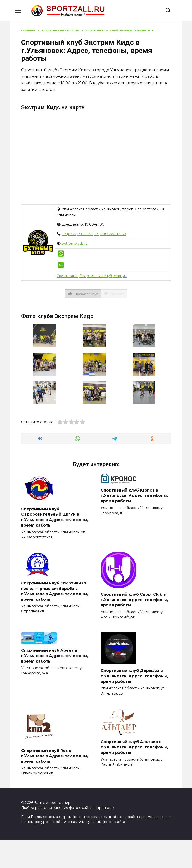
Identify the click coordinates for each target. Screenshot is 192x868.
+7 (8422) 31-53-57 (77, 234)
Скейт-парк (67, 276)
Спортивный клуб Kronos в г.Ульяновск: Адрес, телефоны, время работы (134, 495)
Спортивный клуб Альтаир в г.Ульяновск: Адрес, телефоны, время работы (134, 746)
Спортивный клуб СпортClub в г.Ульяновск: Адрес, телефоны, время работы (134, 599)
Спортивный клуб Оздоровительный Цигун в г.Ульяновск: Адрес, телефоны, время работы (55, 517)
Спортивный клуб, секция (103, 276)
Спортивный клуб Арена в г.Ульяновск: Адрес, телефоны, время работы (55, 655)
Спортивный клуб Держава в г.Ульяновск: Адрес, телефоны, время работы (134, 675)
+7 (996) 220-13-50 (110, 234)
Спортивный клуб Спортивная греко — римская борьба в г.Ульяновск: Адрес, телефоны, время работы (55, 591)
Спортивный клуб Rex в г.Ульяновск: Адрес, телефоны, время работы (55, 755)
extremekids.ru (75, 244)
